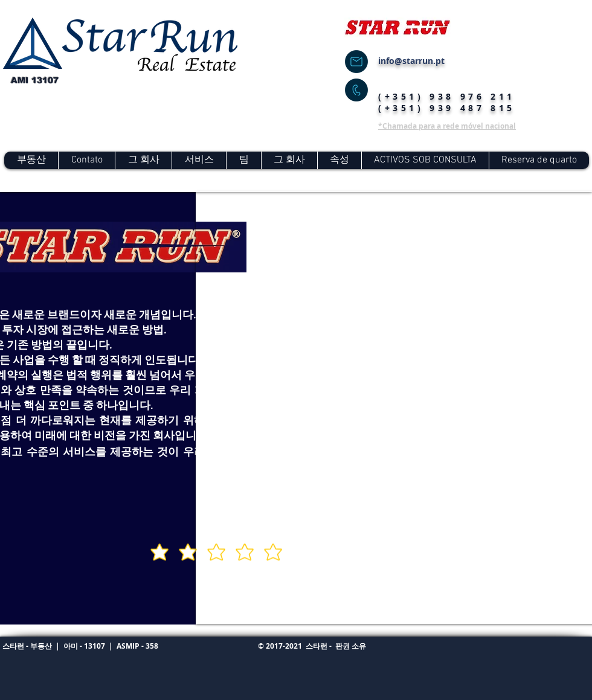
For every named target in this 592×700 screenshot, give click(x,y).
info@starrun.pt (411, 61)
